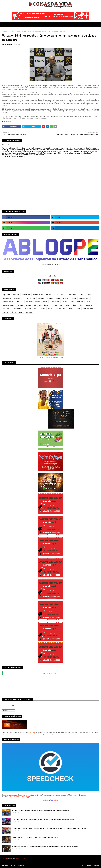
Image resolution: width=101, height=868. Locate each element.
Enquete (58, 298)
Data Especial (18, 298)
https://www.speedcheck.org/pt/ (20, 797)
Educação (50, 298)
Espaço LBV (29, 302)
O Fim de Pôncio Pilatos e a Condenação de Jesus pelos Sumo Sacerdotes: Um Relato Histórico (45, 846)
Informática (80, 302)
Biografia (49, 295)
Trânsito (13, 312)
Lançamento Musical (9, 305)
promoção (89, 305)
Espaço (74, 298)
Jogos (88, 302)
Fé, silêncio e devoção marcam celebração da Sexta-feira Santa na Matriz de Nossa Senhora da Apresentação (50, 828)
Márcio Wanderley (18, 865)
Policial (74, 305)
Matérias (21, 305)
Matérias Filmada (31, 305)
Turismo (21, 312)
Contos (81, 295)
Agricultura (16, 295)
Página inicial (6, 31)
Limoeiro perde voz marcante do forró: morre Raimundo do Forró (35, 837)
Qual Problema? (18, 309)
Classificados (72, 295)
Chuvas (63, 295)
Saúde (43, 309)
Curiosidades (7, 298)
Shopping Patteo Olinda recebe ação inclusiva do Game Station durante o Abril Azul (40, 810)
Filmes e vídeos (55, 302)
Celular (56, 295)
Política (13, 31)
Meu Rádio (54, 305)
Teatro (70, 309)
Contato (97, 865)
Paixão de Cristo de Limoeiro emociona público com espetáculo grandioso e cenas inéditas (44, 819)
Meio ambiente (44, 305)
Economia (41, 298)
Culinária (89, 295)
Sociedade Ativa (61, 309)
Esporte (38, 302)
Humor (72, 302)
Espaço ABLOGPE (84, 298)
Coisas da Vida (51, 673)
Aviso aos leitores (38, 295)
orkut (68, 305)
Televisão (78, 309)
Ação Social (7, 295)
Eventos (45, 302)
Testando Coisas (88, 309)
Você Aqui (29, 312)
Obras (62, 305)
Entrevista (66, 298)
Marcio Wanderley (8, 44)
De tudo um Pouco (30, 298)
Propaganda (7, 309)
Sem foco (50, 309)
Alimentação (26, 295)
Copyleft (5, 859)
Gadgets (65, 302)
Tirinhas (6, 312)
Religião (36, 309)
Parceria (90, 865)
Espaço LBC (19, 302)
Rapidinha (28, 309)
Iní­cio (84, 865)
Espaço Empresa (8, 302)
